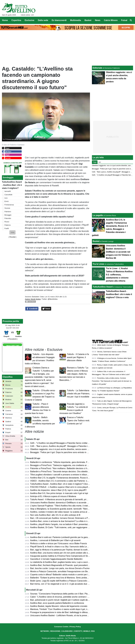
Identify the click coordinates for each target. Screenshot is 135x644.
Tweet (46, 309)
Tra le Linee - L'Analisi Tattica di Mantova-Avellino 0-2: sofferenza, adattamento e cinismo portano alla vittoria (119, 275)
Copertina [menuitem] (16, 20)
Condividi (32, 309)
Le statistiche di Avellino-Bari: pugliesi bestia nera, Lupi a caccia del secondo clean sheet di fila (74, 562)
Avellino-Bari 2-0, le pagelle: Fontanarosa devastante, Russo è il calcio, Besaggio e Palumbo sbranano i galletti (81, 478)
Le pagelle (98, 215)
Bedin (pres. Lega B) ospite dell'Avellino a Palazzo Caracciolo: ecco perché (65, 581)
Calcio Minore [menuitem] (111, 20)
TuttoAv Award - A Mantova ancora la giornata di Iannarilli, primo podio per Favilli (67, 499)
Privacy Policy (75, 627)
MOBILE (87, 631)
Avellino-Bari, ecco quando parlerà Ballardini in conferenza (57, 603)
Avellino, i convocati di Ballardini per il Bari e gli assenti (55, 540)
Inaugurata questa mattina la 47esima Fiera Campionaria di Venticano (62, 556)
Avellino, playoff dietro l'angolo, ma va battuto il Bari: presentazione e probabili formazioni (71, 524)
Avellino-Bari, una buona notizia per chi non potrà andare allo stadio (61, 553)
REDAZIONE (55, 631)
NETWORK (45, 631)
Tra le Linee (98, 264)
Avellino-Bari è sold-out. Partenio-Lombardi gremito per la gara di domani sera (66, 537)
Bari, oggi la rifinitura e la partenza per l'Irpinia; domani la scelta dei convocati (66, 550)
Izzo (6, 198)
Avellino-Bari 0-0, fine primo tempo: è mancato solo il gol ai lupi (59, 493)
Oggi (95, 162)
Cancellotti (8, 195)
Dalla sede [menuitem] (43, 20)
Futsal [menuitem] (124, 20)
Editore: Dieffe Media (67, 636)
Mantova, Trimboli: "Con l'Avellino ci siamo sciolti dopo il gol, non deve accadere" (67, 609)
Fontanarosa (9, 205)
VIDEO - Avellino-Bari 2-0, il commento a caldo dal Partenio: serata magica (65, 481)
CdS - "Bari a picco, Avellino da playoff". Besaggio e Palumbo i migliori (63, 446)
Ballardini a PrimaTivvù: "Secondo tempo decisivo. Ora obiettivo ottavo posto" (66, 472)
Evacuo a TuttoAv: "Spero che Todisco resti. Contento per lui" (78, 421)
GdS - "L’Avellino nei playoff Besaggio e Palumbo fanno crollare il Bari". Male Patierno (70, 443)
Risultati (12, 237)
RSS (93, 631)
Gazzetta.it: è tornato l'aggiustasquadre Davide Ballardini (56, 559)
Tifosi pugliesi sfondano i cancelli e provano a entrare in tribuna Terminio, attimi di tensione (72, 475)
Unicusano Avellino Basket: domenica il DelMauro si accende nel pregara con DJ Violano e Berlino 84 (77, 503)
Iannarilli (8, 191)
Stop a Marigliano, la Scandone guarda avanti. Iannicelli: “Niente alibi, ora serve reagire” (71, 509)
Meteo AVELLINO (13, 346)
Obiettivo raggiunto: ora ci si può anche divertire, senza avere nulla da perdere (66, 449)
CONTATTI (78, 631)
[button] (12, 232)
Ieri (100, 162)
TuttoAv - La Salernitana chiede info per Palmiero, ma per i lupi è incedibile (78, 394)
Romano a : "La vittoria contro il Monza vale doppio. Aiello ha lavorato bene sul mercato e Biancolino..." (74, 374)
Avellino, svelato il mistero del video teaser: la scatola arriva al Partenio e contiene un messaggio (75, 512)
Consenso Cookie (61, 627)
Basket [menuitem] (88, 20)
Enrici (7, 201)
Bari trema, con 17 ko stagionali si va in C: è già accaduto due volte (61, 584)
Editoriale (97, 68)
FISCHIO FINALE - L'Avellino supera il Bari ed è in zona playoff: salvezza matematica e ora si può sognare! (80, 487)
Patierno (8, 225)
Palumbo (8, 218)
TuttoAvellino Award (103, 287)
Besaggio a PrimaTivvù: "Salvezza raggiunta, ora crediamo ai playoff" (62, 465)
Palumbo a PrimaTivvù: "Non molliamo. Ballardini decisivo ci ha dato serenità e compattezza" (73, 468)
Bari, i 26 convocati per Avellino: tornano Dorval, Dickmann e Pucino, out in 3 (66, 518)
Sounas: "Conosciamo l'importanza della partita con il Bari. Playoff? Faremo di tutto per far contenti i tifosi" (79, 594)
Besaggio (8, 215)
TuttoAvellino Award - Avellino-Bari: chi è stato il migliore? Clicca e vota (63, 484)
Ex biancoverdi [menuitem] (59, 20)
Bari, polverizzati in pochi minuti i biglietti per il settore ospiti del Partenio (63, 600)
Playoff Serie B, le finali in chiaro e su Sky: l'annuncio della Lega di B (62, 547)
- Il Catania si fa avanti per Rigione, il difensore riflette (78, 357)
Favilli (7, 228)
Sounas (7, 208)
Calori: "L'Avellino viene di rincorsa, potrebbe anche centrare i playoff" (62, 597)
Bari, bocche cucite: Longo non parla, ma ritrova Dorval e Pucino (60, 568)
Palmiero (8, 212)
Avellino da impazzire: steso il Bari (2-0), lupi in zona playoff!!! (58, 490)
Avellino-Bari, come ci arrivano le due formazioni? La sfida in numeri (61, 521)
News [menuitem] (98, 20)
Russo (7, 222)
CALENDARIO (67, 631)
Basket (96, 241)
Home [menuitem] (5, 20)
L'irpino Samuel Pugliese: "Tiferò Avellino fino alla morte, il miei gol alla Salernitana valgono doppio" (76, 506)
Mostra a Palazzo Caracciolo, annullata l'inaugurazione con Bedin (60, 571)
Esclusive (35, 297)
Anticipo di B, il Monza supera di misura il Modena (53, 496)
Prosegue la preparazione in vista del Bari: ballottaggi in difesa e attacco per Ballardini (70, 612)
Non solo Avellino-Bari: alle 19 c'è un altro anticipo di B (55, 515)
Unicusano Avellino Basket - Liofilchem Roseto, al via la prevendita (61, 615)
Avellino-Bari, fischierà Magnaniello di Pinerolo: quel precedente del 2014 (64, 565)
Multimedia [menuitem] (76, 20)
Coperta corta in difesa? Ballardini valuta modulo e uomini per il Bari (61, 575)
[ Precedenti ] (12, 339)
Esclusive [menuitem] (29, 20)
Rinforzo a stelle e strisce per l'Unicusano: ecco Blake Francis (59, 543)
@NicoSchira (53, 299)
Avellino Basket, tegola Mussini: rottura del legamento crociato (59, 606)
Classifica (8, 377)
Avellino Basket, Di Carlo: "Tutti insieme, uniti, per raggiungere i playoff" (63, 527)
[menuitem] (131, 20)
